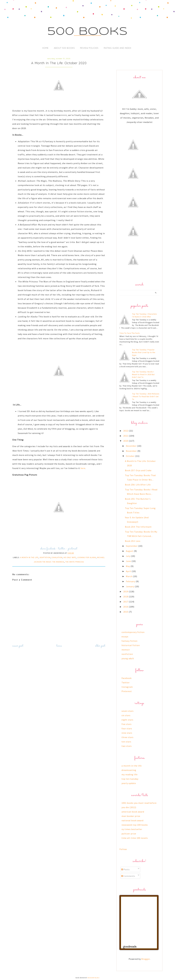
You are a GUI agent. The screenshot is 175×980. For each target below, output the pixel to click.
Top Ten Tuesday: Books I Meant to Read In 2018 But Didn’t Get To (143, 374)
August (130, 551)
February (131, 581)
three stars (127, 737)
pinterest (73, 549)
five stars (127, 724)
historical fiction (131, 645)
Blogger (146, 959)
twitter (62, 549)
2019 (126, 591)
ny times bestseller (132, 829)
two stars (127, 746)
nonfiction (127, 654)
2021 (126, 436)
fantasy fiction (129, 641)
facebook (51, 549)
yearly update (129, 783)
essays (125, 637)
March (129, 576)
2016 (126, 607)
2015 (126, 612)
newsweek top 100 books (135, 825)
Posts (125, 869)
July (128, 556)
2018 (126, 597)
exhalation (57, 557)
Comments (128, 876)
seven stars (128, 711)
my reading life (130, 774)
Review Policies (89, 48)
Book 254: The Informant (138, 527)
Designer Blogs (93, 978)
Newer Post (18, 646)
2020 (126, 441)
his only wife (70, 557)
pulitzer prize (129, 834)
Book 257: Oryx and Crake (138, 470)
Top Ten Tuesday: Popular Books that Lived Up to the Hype (144, 352)
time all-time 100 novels (135, 838)
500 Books (88, 32)
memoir (126, 650)
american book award (133, 812)
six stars (126, 715)
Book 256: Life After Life (138, 485)
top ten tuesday (130, 779)
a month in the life (29, 557)
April (129, 571)
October (131, 456)
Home (45, 48)
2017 (126, 602)
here (83, 468)
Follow (123, 849)
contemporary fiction (133, 632)
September (132, 546)
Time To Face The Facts (130, 333)
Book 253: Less (133, 541)
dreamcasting (129, 770)
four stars (127, 728)
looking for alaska (87, 557)
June (129, 561)
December (132, 446)
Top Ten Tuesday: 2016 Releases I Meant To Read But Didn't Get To (146, 397)
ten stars (126, 742)
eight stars (127, 720)
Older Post (100, 646)
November (132, 451)
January (130, 586)
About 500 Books (64, 48)
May (128, 566)
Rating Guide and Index (118, 48)
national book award (132, 820)
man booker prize (131, 816)
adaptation (45, 557)
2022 (126, 431)
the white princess (75, 562)
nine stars (127, 733)
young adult (128, 658)
